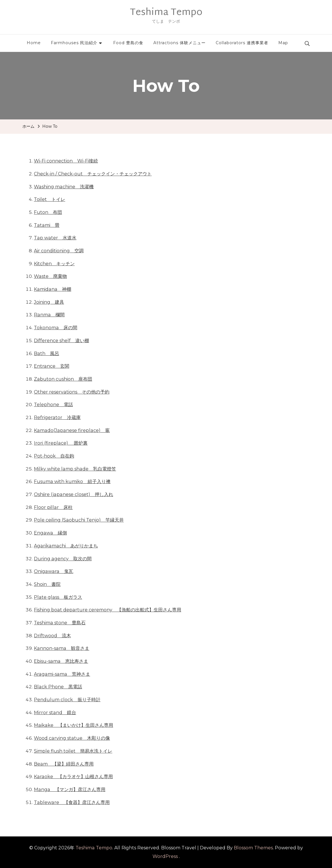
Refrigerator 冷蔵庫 (57, 417)
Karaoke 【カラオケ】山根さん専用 (73, 777)
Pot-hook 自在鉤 (54, 456)
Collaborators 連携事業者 (242, 43)
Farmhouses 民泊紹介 (74, 43)
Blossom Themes (253, 848)
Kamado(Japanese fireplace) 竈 (72, 430)
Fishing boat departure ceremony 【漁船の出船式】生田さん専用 (108, 610)
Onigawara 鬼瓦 (54, 571)
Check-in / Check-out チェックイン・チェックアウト (93, 174)
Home (34, 43)
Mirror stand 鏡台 (55, 713)
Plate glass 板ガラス (58, 597)
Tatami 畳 (47, 225)
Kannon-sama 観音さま (62, 648)
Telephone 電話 (53, 405)
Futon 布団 (48, 212)
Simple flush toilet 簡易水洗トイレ (73, 751)
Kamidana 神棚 (53, 289)
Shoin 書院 (47, 584)
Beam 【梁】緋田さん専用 (64, 764)
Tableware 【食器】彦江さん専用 (72, 802)
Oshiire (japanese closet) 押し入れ (74, 494)
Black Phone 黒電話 (58, 687)
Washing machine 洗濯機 (64, 187)
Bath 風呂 (47, 353)
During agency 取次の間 (63, 559)
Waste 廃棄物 (50, 276)
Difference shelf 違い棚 (61, 341)
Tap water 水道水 (55, 238)
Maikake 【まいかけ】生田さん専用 (74, 725)
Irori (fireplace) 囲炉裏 (61, 443)
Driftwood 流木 (52, 636)
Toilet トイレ (50, 199)
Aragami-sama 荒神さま (62, 674)
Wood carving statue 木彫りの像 (72, 738)
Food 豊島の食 (128, 43)
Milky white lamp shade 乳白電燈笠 (75, 469)
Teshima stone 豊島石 (60, 623)
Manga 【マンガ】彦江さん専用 (70, 789)
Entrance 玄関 (52, 366)
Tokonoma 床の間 (56, 328)
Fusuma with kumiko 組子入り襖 (72, 482)
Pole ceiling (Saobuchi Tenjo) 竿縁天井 (79, 520)
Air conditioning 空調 (59, 251)
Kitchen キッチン (54, 264)
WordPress (165, 856)
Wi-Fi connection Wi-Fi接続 (66, 161)
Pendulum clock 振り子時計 (67, 700)
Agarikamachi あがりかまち (66, 546)
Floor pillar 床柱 (53, 507)
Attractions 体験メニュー (179, 43)
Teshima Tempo (166, 13)
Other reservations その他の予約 (72, 392)
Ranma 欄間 (49, 315)
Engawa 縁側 (50, 533)
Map (283, 43)
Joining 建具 (49, 302)
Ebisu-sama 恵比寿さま (61, 661)
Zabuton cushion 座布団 (63, 379)
